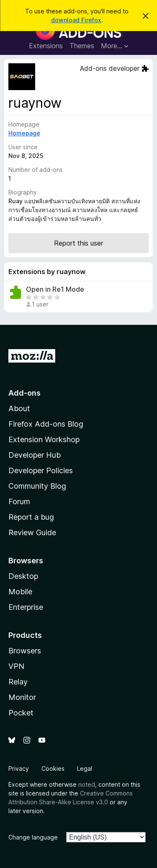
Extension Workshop (44, 439)
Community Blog (37, 486)
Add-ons (24, 393)
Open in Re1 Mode (55, 289)
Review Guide (32, 532)
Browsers (25, 651)
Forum (19, 501)
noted (87, 784)
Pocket (21, 713)
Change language (33, 837)
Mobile (20, 592)
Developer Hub (35, 455)
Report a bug (31, 517)
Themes (82, 46)
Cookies (53, 768)
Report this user (78, 243)
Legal (85, 768)
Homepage (24, 133)
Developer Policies (41, 470)
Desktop (23, 576)
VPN (16, 666)
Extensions (46, 46)
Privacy (19, 768)
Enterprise (26, 607)
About (19, 408)
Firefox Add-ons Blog (46, 424)
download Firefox (76, 20)
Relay (18, 682)
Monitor (22, 697)
